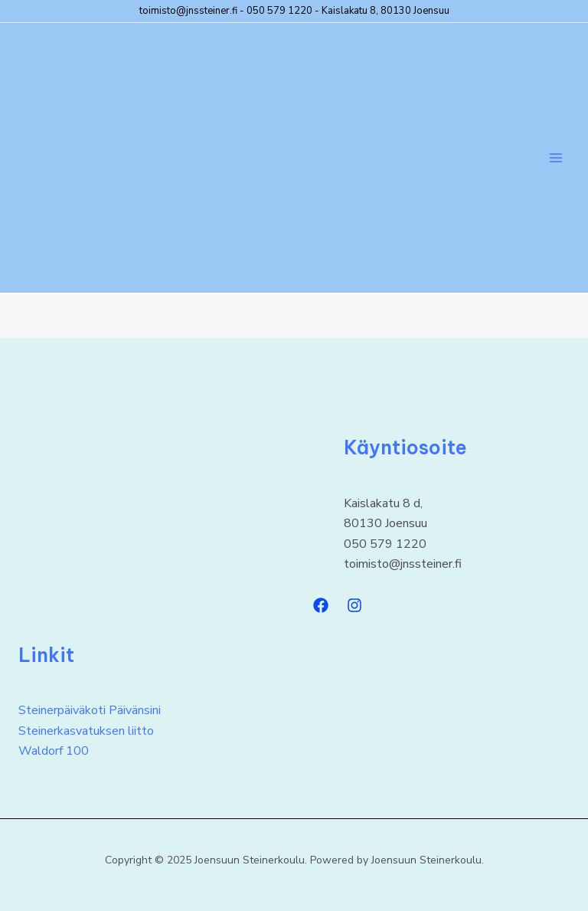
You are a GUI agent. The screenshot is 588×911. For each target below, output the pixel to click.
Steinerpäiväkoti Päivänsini (90, 710)
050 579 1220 (279, 11)
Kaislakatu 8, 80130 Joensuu (385, 11)
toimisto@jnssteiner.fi (188, 11)
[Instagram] (354, 605)
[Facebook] (321, 605)
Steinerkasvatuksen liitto (86, 731)
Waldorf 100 (54, 751)
